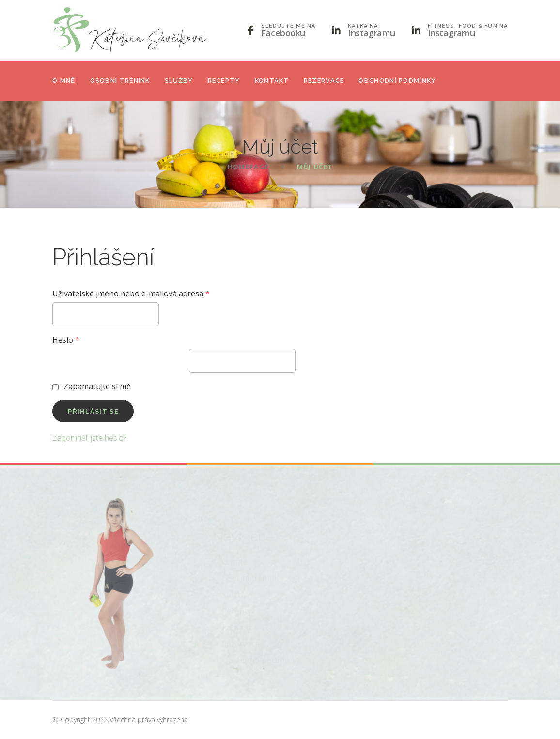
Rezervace (324, 81)
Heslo (66, 340)
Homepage (248, 167)
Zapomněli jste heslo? (89, 438)
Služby (179, 81)
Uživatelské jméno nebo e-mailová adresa (131, 293)
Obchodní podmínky (397, 81)
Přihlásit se (93, 411)
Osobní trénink (120, 81)
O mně (64, 81)
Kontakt (272, 81)
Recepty (224, 81)
